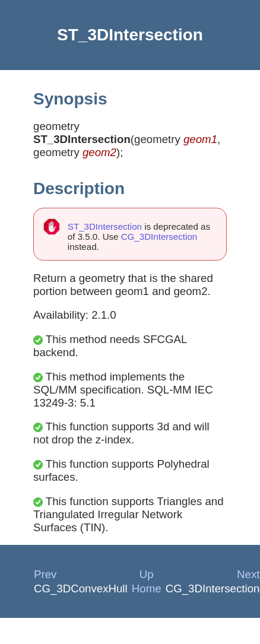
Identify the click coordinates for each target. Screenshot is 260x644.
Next (248, 574)
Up (147, 574)
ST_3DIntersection (105, 226)
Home (147, 589)
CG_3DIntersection (159, 237)
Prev (45, 574)
